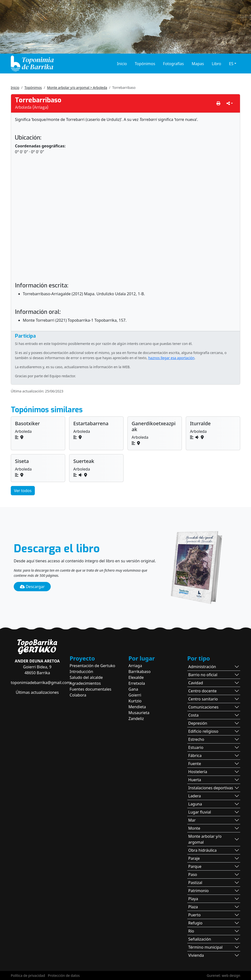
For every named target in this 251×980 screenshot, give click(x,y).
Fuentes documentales (90, 689)
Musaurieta (139, 713)
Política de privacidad (28, 975)
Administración (202, 667)
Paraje (194, 858)
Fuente (195, 764)
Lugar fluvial (200, 812)
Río (191, 931)
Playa (193, 899)
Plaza (193, 907)
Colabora (78, 695)
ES (231, 64)
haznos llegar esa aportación (171, 358)
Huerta (195, 780)
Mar (192, 820)
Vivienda (196, 955)
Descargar (32, 587)
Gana (133, 689)
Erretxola (137, 683)
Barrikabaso (139, 672)
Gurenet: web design (224, 975)
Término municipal (205, 947)
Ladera (195, 796)
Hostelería (198, 772)
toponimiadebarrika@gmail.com (41, 683)
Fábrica (195, 756)
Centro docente (202, 691)
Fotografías (173, 64)
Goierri (135, 695)
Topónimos (145, 64)
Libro (216, 64)
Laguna (195, 804)
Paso (193, 874)
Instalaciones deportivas (211, 788)
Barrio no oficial (203, 675)
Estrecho (196, 739)
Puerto (195, 915)
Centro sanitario (203, 699)
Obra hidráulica (202, 850)
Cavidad (196, 683)
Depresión (198, 723)
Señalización (200, 939)
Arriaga (135, 666)
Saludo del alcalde (86, 677)
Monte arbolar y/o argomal (205, 839)
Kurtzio (135, 701)
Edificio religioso (203, 731)
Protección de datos (64, 975)
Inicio (122, 64)
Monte (194, 828)
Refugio (195, 923)
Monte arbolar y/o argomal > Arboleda (77, 88)
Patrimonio (199, 891)
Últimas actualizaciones (37, 692)
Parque (195, 866)
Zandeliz (136, 719)
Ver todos (23, 491)
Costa (193, 715)
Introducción (81, 672)
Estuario (196, 747)
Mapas (198, 64)
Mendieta (137, 707)
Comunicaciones (203, 707)
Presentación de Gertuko (92, 666)
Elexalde (136, 677)
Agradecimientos (85, 683)
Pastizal (195, 883)
